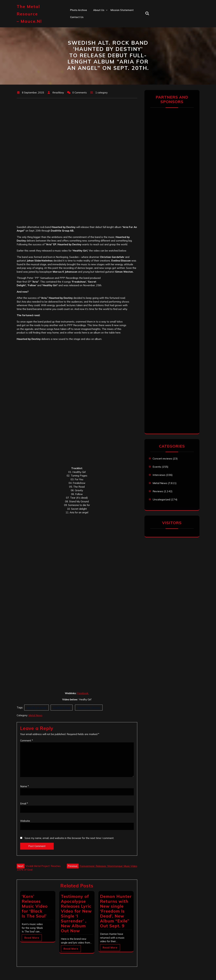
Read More (32, 938)
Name (24, 786)
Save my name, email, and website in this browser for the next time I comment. (69, 838)
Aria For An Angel (37, 707)
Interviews (159, 475)
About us (99, 10)
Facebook (83, 693)
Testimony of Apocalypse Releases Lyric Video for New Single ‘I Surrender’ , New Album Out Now (76, 913)
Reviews (158, 491)
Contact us (77, 17)
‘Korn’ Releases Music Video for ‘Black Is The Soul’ (35, 906)
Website (25, 821)
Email (24, 804)
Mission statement (122, 10)
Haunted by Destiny (89, 707)
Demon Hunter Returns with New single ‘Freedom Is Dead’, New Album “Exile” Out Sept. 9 (116, 911)
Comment (27, 741)
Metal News (35, 715)
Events (157, 467)
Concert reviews (162, 459)
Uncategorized (161, 499)
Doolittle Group (62, 707)
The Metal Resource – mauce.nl (29, 14)
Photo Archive (79, 10)
